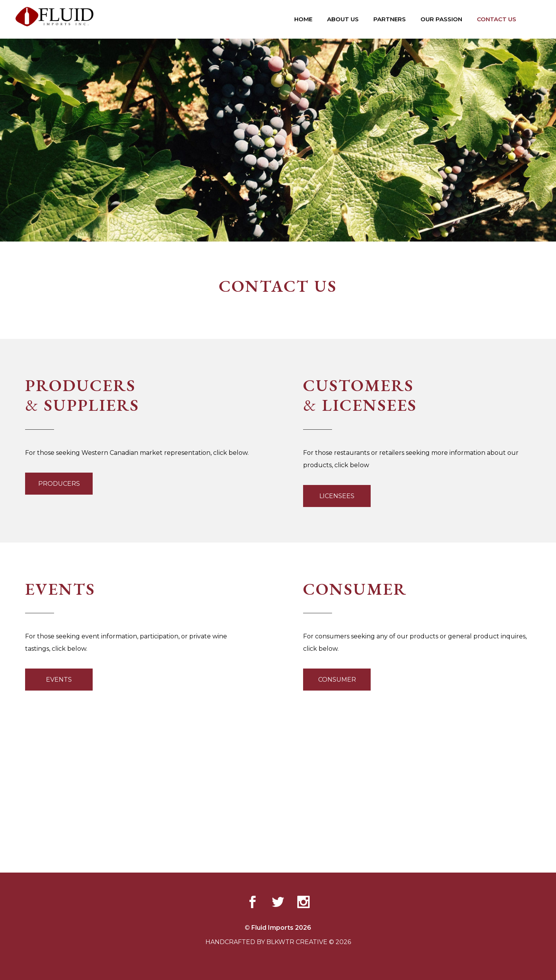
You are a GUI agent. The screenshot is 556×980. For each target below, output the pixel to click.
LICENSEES (337, 496)
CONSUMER (337, 680)
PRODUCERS (59, 484)
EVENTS (59, 680)
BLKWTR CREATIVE (297, 942)
